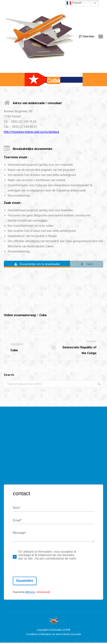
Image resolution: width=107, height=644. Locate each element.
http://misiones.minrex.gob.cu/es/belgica (31, 132)
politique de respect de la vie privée (84, 558)
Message (20, 534)
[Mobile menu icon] (101, 37)
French (74, 3)
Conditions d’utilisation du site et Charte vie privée (54, 636)
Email (17, 522)
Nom (17, 509)
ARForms (30, 593)
